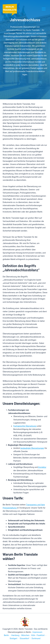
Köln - (34, 635)
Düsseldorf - (25, 638)
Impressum (37, 632)
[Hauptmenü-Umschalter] (44, 9)
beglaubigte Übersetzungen (32, 448)
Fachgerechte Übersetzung (25, 426)
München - (26, 635)
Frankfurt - (41, 635)
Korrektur (42, 467)
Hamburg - (16, 635)
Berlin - (7, 635)
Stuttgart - (14, 638)
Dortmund (36, 638)
